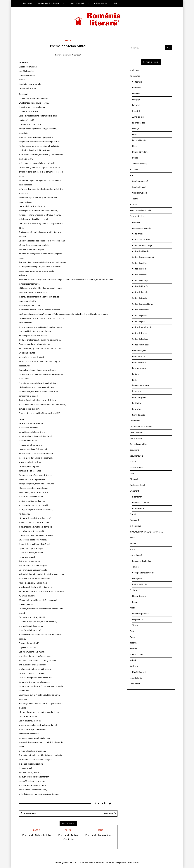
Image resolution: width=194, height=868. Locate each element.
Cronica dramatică (140, 181)
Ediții (115, 3)
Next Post (109, 813)
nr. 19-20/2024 (75, 55)
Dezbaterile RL (136, 438)
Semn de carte (139, 415)
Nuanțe (136, 129)
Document (134, 450)
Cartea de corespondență (143, 257)
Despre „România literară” (49, 3)
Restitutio (136, 403)
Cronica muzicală (140, 193)
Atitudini (133, 205)
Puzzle (135, 158)
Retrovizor (137, 409)
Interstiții (136, 111)
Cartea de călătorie (141, 251)
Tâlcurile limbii (136, 678)
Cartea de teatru (139, 333)
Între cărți (137, 391)
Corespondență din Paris (143, 573)
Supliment (134, 666)
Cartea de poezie (140, 315)
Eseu (132, 473)
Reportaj (133, 643)
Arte (131, 175)
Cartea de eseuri (139, 275)
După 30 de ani (139, 672)
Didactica (136, 94)
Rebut (135, 602)
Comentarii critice (137, 216)
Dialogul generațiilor (138, 444)
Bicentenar (137, 497)
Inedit (132, 538)
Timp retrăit (135, 684)
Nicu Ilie (69, 862)
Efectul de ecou (139, 596)
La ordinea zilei (139, 123)
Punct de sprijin (139, 397)
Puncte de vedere (140, 152)
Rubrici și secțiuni (77, 3)
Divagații (136, 99)
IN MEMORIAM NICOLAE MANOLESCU (146, 532)
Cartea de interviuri (141, 292)
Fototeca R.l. (135, 520)
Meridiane (134, 567)
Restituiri (134, 649)
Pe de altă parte (139, 140)
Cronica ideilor (139, 356)
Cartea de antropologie (142, 245)
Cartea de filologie (140, 280)
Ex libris (136, 374)
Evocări (133, 514)
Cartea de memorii (140, 310)
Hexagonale (137, 579)
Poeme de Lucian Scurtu (100, 835)
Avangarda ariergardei (142, 228)
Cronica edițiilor (139, 351)
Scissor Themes (105, 862)
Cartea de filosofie (140, 286)
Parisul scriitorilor (140, 584)
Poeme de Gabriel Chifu (37, 835)
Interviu (133, 543)
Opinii (135, 134)
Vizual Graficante (81, 862)
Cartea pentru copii (141, 345)
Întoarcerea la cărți (141, 386)
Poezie (68, 40)
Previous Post (30, 813)
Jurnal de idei (138, 117)
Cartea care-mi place (141, 240)
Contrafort (137, 88)
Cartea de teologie (140, 339)
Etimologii (134, 479)
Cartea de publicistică (142, 327)
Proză (132, 631)
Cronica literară (139, 362)
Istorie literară (136, 555)
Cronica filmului (139, 187)
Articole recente (100, 3)
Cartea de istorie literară (143, 304)
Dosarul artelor (136, 468)
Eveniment (134, 491)
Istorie (132, 549)
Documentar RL (136, 456)
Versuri (135, 625)
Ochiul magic (135, 590)
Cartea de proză (139, 321)
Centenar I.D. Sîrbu (141, 503)
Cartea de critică (139, 263)
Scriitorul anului (136, 654)
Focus (135, 380)
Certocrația (137, 82)
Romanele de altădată (142, 561)
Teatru (135, 199)
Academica (134, 70)
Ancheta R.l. (135, 169)
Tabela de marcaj (140, 164)
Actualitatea (135, 76)
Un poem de (138, 619)
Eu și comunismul (137, 485)
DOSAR (133, 462)
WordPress (135, 862)
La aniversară (138, 508)
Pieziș (135, 146)
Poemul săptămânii (141, 614)
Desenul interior (139, 368)
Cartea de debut (139, 269)
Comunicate (135, 421)
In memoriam (136, 526)
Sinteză (133, 660)
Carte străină (138, 234)
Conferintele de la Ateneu (141, 427)
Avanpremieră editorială (140, 210)
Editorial (136, 105)
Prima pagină (27, 3)
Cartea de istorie (140, 298)
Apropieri (136, 222)
